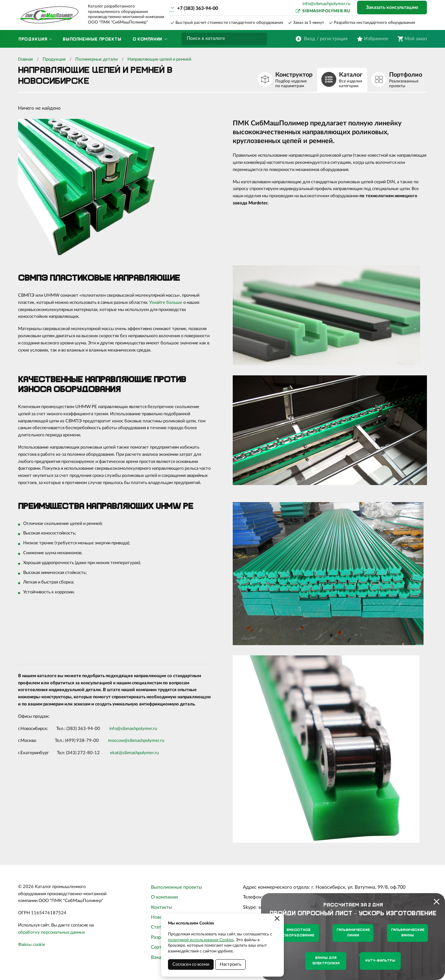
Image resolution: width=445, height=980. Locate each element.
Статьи (159, 927)
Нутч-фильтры (380, 961)
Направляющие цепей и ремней (159, 59)
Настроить (231, 965)
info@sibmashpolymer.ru (326, 4)
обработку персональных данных (51, 932)
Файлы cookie (32, 945)
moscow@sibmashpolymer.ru (136, 741)
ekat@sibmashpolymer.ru (134, 753)
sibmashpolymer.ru (326, 11)
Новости (160, 917)
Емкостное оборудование (299, 933)
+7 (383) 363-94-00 (198, 9)
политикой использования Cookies (201, 940)
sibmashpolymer (136, 729)
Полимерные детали (96, 59)
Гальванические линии (353, 933)
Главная (25, 59)
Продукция (54, 59)
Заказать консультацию (392, 7)
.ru (155, 729)
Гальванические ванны (408, 933)
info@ (115, 729)
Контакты (162, 907)
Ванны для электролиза (326, 961)
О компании (164, 897)
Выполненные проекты (177, 887)
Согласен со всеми (191, 965)
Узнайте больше (166, 303)
